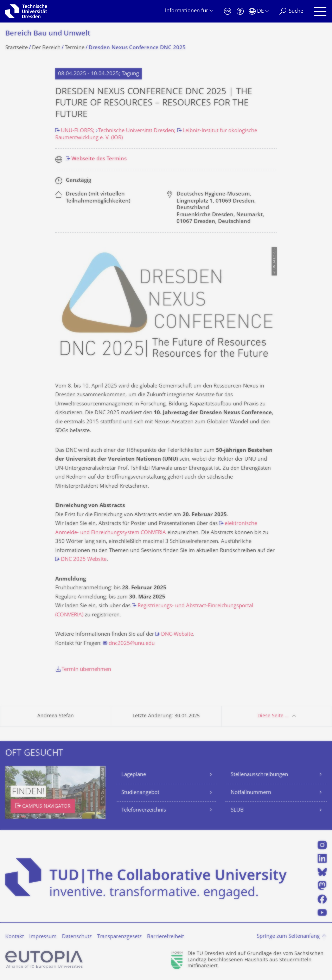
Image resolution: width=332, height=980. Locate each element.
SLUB (237, 810)
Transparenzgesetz (119, 937)
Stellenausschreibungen (259, 775)
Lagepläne (134, 775)
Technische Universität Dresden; (138, 131)
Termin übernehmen (86, 670)
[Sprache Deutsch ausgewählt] (259, 11)
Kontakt (15, 937)
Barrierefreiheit (165, 937)
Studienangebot (140, 793)
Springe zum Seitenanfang (288, 937)
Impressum (43, 937)
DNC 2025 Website (84, 560)
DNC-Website (177, 635)
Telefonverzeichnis (144, 810)
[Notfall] (228, 11)
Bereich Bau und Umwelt (48, 34)
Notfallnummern (251, 793)
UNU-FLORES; (78, 131)
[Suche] (291, 11)
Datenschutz (77, 937)
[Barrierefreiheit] (240, 11)
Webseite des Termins (99, 159)
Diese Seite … (273, 716)
